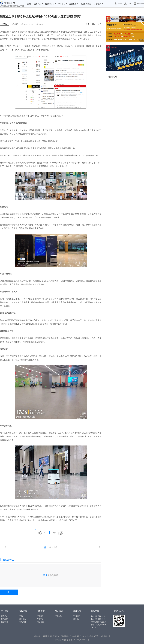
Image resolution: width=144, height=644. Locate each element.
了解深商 (98, 4)
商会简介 (4, 616)
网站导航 (40, 622)
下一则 (98, 547)
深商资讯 (22, 619)
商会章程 (4, 619)
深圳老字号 (74, 4)
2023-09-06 (27, 24)
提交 (9, 592)
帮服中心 (40, 619)
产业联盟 (76, 616)
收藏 (58, 533)
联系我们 (4, 622)
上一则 (3, 547)
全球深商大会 (105, 636)
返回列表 (51, 547)
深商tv (21, 616)
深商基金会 (86, 4)
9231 (39, 24)
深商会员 (58, 616)
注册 (127, 4)
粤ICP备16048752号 (81, 640)
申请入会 (139, 4)
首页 (29, 4)
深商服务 (40, 616)
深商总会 (38, 4)
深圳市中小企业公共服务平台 (87, 636)
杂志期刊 (22, 622)
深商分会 (76, 619)
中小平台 (62, 4)
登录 (118, 4)
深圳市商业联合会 (68, 636)
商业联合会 (50, 4)
